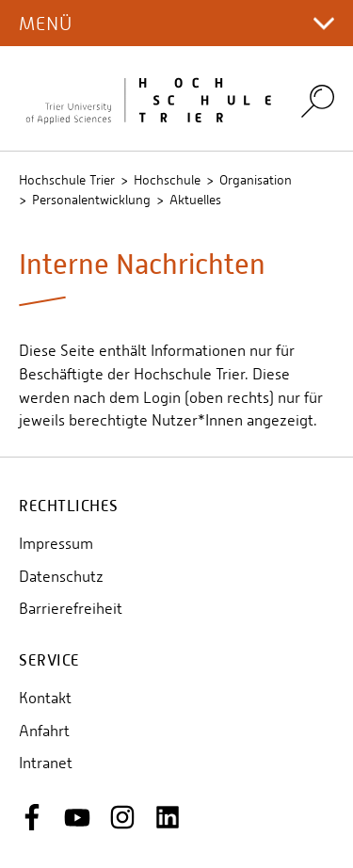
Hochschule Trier (67, 180)
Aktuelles (195, 200)
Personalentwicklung (91, 200)
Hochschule (167, 180)
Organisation (256, 180)
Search (318, 100)
